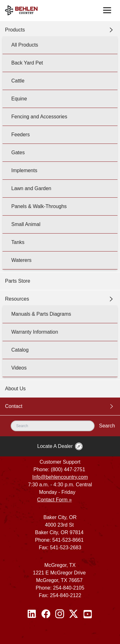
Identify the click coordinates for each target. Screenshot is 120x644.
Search (107, 426)
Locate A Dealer (60, 446)
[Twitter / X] (74, 614)
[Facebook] (46, 614)
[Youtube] (88, 614)
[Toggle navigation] (107, 10)
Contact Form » (54, 500)
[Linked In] (32, 614)
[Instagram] (60, 614)
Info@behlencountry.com (60, 477)
